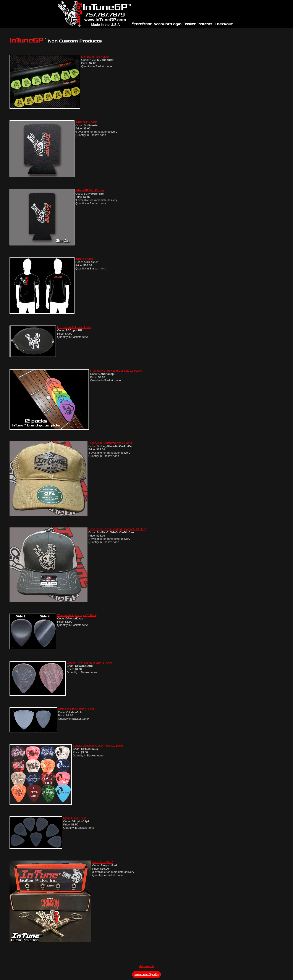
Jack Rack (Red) (103, 862)
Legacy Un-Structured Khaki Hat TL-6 (112, 443)
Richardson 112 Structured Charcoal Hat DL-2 (117, 529)
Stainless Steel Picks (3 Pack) (77, 709)
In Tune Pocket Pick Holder (74, 327)
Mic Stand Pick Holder (95, 57)
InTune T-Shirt (84, 259)
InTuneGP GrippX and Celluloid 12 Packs (116, 371)
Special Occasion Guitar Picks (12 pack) (98, 746)
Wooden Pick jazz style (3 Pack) (77, 615)
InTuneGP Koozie (86, 122)
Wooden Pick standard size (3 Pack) (89, 663)
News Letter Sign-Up (146, 974)
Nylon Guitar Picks (75, 818)
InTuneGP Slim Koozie (90, 190)
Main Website (146, 966)
